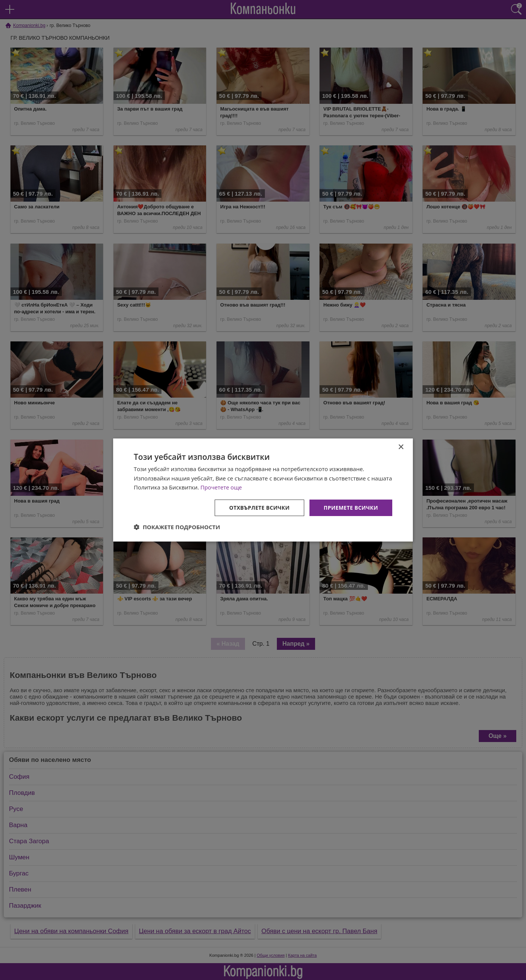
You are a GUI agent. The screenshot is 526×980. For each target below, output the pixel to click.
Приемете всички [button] (351, 508)
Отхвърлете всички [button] (259, 508)
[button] (177, 527)
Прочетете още (221, 487)
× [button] (401, 447)
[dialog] (263, 490)
